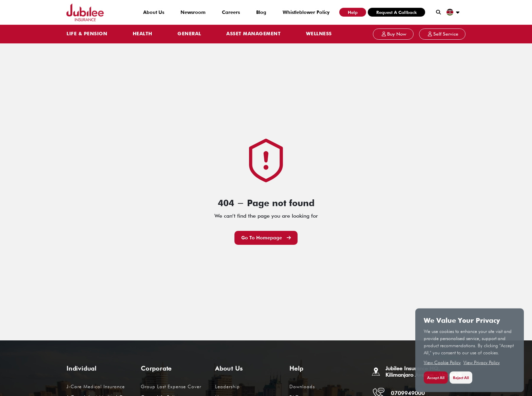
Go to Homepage (266, 238)
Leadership (227, 387)
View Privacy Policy (482, 367)
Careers (231, 12)
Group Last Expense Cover (171, 387)
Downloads (302, 387)
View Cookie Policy (442, 367)
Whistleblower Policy (306, 12)
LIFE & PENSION (87, 34)
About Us (154, 12)
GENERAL (189, 34)
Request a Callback (396, 12)
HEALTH (142, 34)
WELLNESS (319, 34)
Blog (261, 12)
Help (353, 12)
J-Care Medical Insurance (96, 387)
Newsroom (193, 12)
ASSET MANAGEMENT (253, 34)
